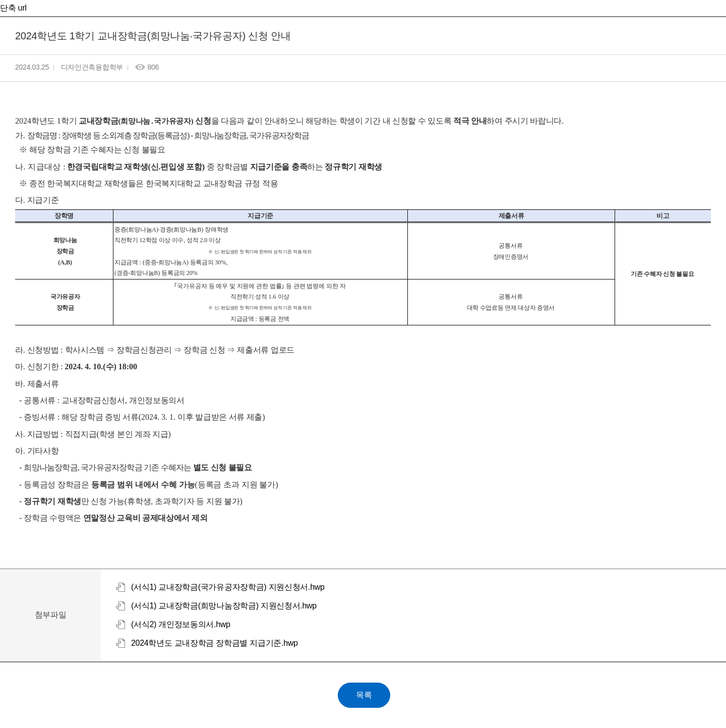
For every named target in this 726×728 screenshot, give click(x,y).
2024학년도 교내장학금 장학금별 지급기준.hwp (215, 643)
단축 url (13, 8)
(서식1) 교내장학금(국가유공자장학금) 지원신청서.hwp (228, 587)
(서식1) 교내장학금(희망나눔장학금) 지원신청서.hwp (224, 606)
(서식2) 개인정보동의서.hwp (181, 624)
